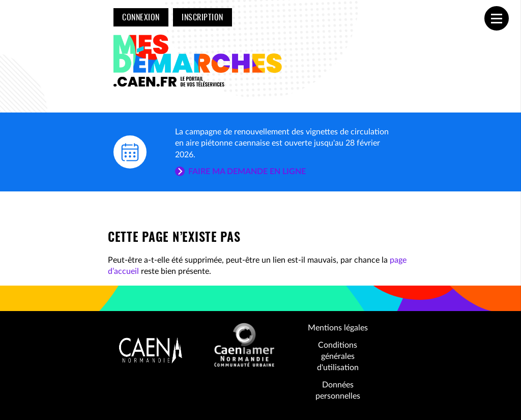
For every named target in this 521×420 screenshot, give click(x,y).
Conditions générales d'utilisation (338, 357)
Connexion (141, 18)
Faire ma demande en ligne (247, 172)
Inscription (202, 18)
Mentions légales (338, 328)
